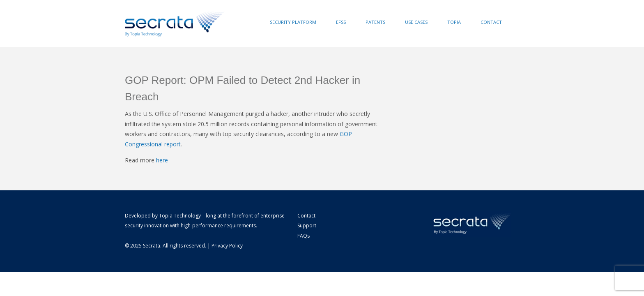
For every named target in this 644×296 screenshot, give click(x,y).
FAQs (304, 236)
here (162, 160)
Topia (454, 22)
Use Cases (416, 22)
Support (307, 225)
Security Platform (293, 22)
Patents (375, 22)
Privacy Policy (227, 246)
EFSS (341, 22)
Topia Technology (180, 216)
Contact (491, 22)
